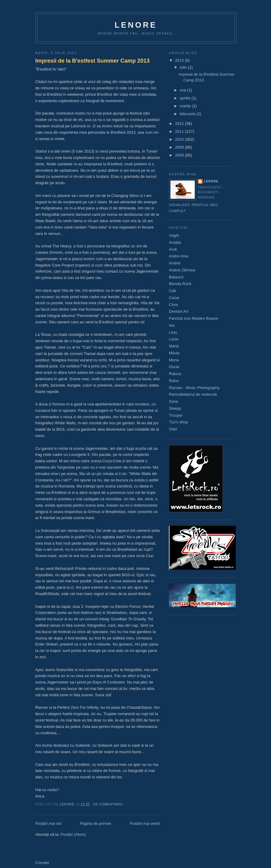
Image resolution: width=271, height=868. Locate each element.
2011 (180, 131)
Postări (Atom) (73, 834)
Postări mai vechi (145, 823)
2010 (180, 139)
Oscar (174, 367)
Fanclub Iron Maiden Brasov (194, 318)
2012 (180, 124)
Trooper (176, 415)
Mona (174, 360)
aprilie (186, 98)
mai (184, 90)
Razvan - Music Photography (194, 388)
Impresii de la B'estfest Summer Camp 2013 (92, 61)
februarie (188, 114)
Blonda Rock (180, 284)
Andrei (175, 263)
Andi (173, 249)
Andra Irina (179, 256)
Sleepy (175, 408)
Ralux (174, 381)
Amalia (175, 242)
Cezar (174, 298)
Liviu (173, 332)
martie (186, 106)
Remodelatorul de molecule (193, 394)
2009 (180, 147)
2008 (180, 155)
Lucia (174, 339)
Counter (42, 863)
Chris (173, 305)
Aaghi (174, 235)
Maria (174, 346)
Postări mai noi (48, 823)
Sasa (173, 401)
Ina (172, 325)
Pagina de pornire (96, 823)
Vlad (173, 429)
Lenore (136, 25)
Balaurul (176, 277)
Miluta (174, 353)
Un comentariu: (109, 804)
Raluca (175, 374)
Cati (172, 291)
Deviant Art (179, 311)
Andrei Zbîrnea (182, 270)
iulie (184, 67)
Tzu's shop (178, 422)
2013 (180, 60)
